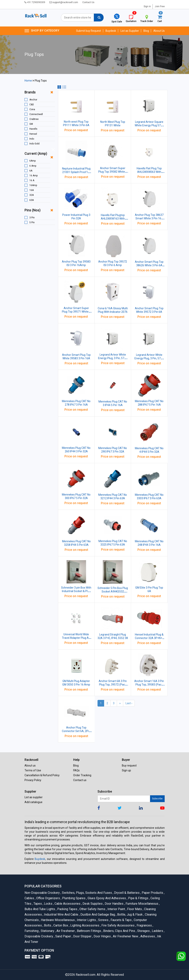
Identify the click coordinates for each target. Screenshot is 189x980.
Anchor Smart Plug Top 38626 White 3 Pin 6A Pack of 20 (149, 265)
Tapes (37, 904)
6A (31, 171)
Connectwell (36, 114)
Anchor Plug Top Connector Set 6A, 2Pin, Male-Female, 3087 (76, 731)
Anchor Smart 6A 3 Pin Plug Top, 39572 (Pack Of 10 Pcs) (113, 685)
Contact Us (88, 2)
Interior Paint (116, 909)
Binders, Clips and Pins (119, 931)
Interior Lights (86, 920)
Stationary (47, 931)
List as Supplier (130, 31)
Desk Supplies (92, 904)
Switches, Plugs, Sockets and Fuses (87, 893)
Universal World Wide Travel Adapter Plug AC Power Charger (76, 638)
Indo (32, 139)
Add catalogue (33, 802)
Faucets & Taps (121, 920)
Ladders (157, 931)
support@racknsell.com (64, 2)
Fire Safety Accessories (118, 925)
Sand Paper (63, 936)
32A (32, 195)
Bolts (47, 925)
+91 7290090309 (35, 2)
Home (28, 81)
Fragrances (144, 925)
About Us (159, 31)
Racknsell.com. (86, 975)
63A (32, 200)
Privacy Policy (33, 780)
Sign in (147, 6)
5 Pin (32, 222)
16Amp (33, 185)
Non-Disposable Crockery (43, 893)
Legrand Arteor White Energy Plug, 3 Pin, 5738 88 (149, 358)
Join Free (160, 6)
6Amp (33, 161)
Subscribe (157, 799)
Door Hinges (102, 936)
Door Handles (114, 904)
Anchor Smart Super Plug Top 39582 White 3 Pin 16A (113, 172)
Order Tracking (82, 775)
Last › (129, 703)
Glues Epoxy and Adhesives (106, 898)
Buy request (129, 766)
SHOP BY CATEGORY (42, 31)
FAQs (76, 770)
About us (30, 766)
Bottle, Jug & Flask (130, 915)
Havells (33, 129)
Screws (103, 920)
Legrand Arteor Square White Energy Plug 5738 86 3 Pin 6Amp (149, 125)
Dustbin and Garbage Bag (97, 915)
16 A (32, 180)
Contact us (80, 780)
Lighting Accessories (84, 925)
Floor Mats (134, 909)
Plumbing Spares (73, 898)
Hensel (33, 134)
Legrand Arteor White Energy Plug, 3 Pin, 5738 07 (113, 358)
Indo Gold (34, 144)
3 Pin (32, 218)
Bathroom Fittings (89, 931)
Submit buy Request (89, 31)
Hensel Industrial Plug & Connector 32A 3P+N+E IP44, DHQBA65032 (149, 638)
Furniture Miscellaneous (142, 904)
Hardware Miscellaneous (58, 920)
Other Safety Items (92, 909)
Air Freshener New (125, 936)
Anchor (33, 100)
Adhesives (147, 936)
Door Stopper (82, 936)
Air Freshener (65, 931)
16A (32, 190)
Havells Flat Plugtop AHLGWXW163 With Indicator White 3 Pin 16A (113, 219)
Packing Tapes (67, 909)
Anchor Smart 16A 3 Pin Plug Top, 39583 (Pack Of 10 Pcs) (149, 685)
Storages (143, 931)
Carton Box (60, 925)
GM (31, 124)
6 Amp (33, 166)
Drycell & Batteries (127, 893)
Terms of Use (33, 770)
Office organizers (48, 898)
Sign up (126, 770)
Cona (32, 109)
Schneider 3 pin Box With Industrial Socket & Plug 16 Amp (76, 591)
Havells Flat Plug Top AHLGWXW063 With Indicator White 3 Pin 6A (149, 172)
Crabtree (34, 119)
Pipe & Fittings (138, 898)
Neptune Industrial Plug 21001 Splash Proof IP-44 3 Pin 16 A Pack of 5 (76, 172)
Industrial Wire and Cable (61, 915)
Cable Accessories (67, 904)
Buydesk (111, 31)
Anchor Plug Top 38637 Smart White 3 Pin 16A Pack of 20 (149, 218)
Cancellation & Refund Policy (42, 775)
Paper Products (152, 893)
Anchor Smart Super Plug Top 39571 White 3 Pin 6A (76, 312)
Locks (48, 904)
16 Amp (33, 176)
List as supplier (34, 797)
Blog (146, 31)
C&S (32, 105)
